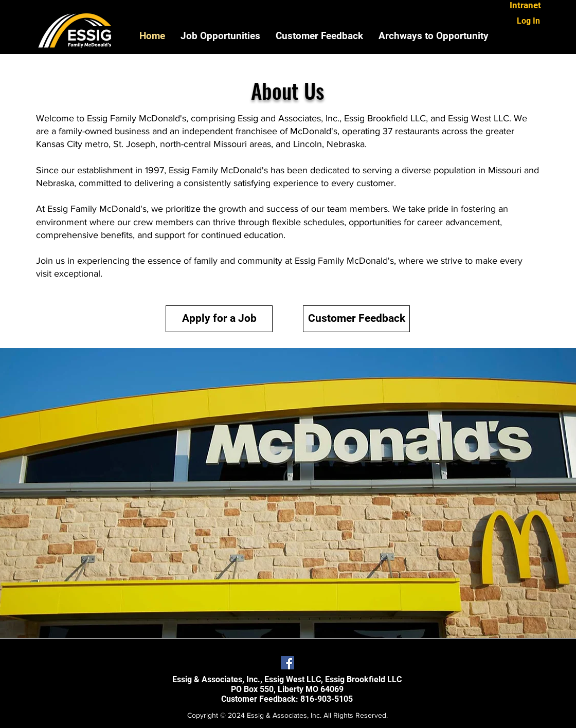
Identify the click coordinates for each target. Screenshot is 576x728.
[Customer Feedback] (356, 319)
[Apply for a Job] (219, 319)
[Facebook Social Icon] (287, 663)
